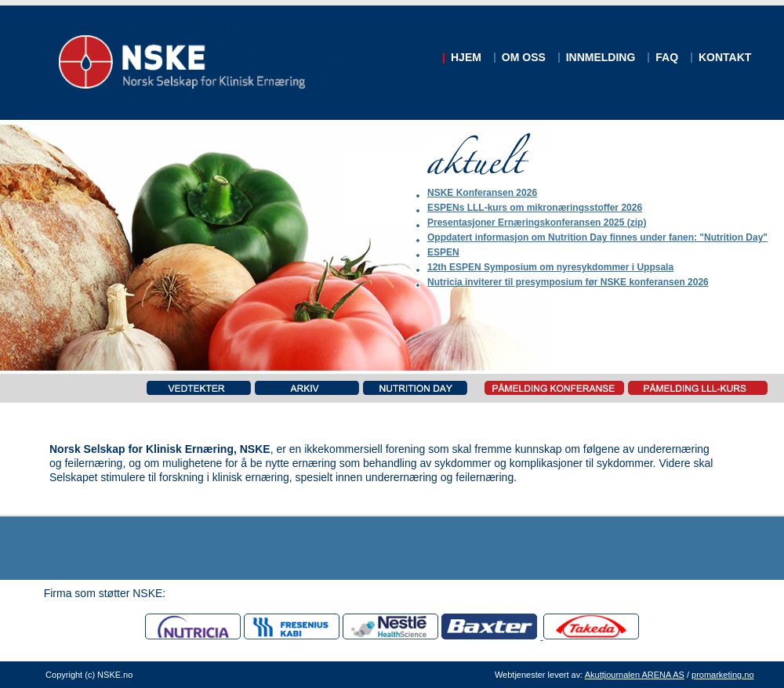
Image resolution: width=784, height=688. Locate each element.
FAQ (667, 57)
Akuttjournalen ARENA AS (635, 675)
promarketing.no (723, 675)
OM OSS (524, 57)
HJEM (466, 57)
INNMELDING (601, 57)
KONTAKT (725, 57)
